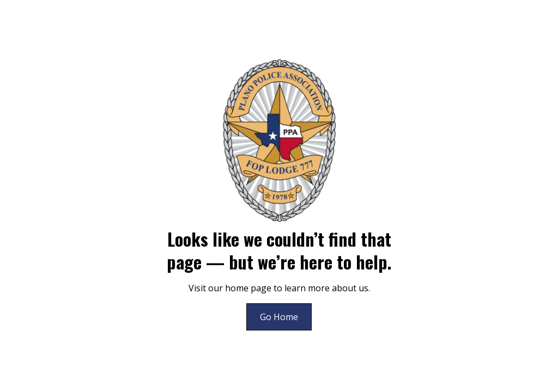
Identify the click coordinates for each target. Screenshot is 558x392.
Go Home (279, 317)
